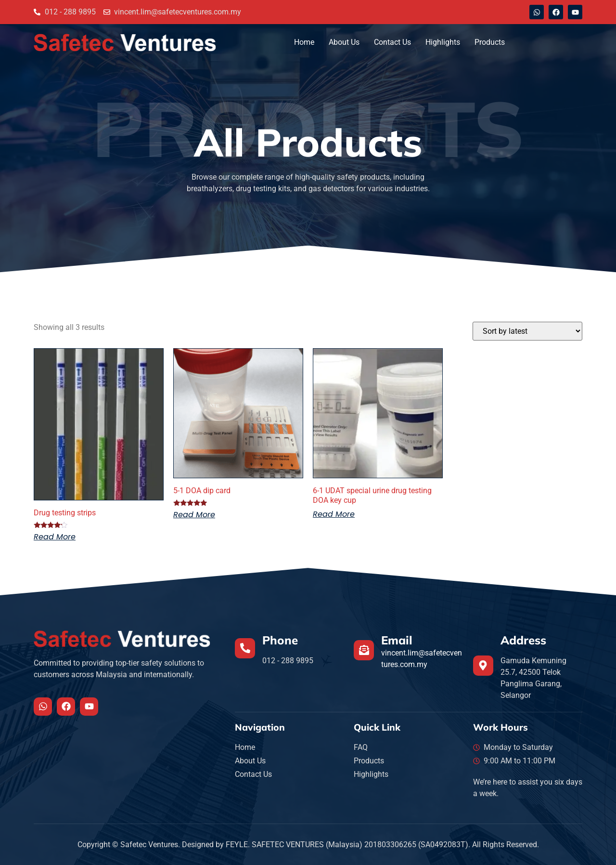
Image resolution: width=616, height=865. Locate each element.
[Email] (364, 650)
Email (397, 640)
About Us (344, 42)
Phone (280, 640)
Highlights (443, 42)
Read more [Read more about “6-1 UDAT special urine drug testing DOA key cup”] (334, 514)
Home (304, 42)
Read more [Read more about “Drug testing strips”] (55, 537)
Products (490, 42)
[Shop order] (527, 331)
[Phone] (245, 648)
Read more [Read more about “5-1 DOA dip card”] (194, 515)
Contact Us (392, 42)
